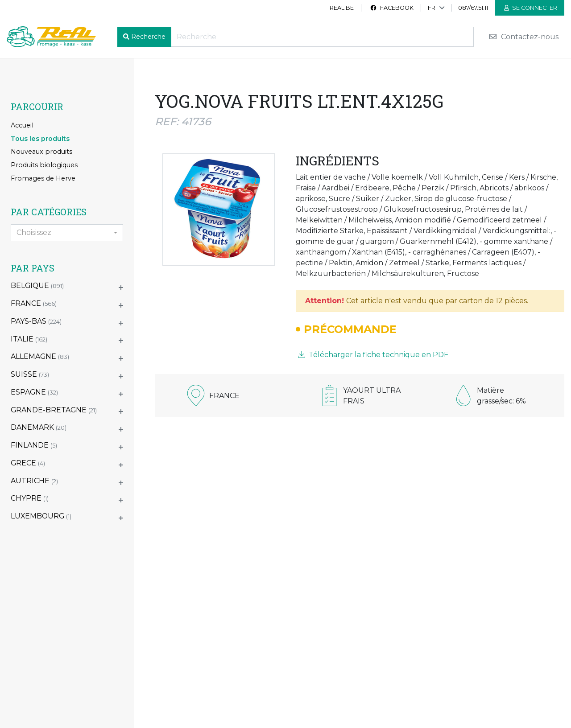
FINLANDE (34, 445)
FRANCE (34, 303)
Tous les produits (40, 139)
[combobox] (67, 233)
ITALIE (29, 339)
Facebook (392, 8)
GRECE (28, 463)
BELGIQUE (37, 286)
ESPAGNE (34, 392)
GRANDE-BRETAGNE (54, 410)
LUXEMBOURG (41, 516)
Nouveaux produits (41, 152)
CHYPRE (30, 498)
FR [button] (432, 8)
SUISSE (30, 374)
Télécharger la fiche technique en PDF (373, 355)
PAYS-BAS (36, 321)
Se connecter (531, 8)
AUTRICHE (34, 481)
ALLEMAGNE (40, 356)
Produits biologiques (44, 165)
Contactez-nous (523, 37)
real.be (342, 8)
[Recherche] (322, 37)
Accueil (22, 125)
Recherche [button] (148, 37)
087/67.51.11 (473, 8)
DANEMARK (39, 427)
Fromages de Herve (43, 178)
